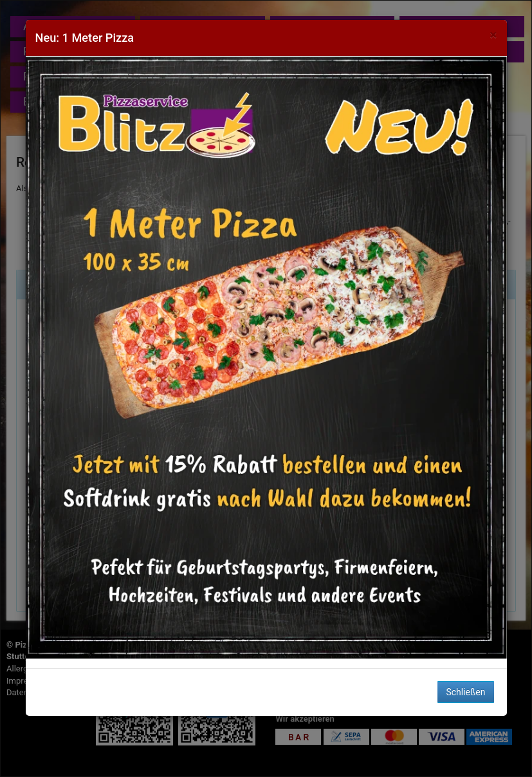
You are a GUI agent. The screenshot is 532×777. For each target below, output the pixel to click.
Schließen (465, 692)
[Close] (493, 35)
